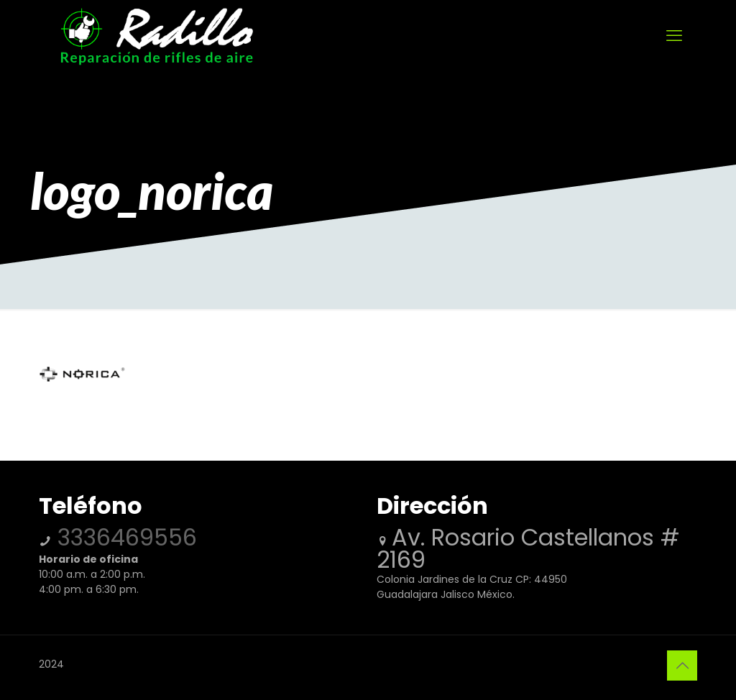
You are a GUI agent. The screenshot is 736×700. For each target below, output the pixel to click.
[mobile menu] (674, 36)
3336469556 (124, 537)
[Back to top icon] (682, 666)
